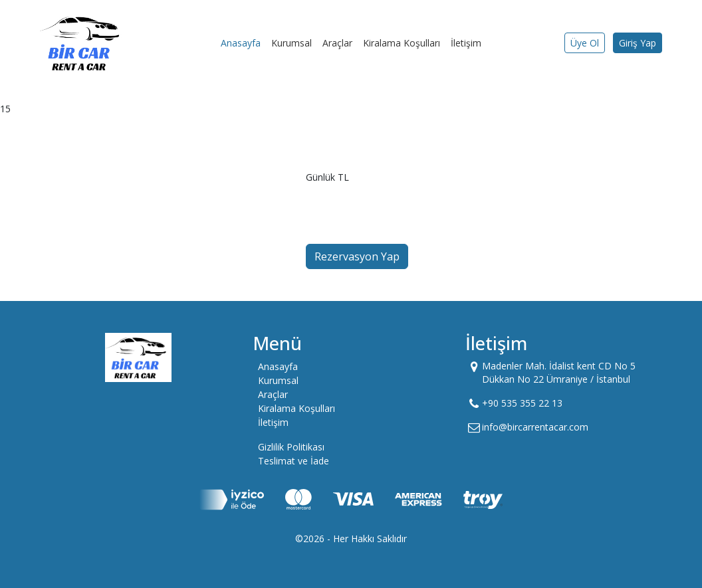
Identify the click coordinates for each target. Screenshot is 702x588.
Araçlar (337, 43)
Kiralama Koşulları (402, 43)
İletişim (466, 43)
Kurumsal (292, 43)
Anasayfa (241, 43)
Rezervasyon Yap (357, 256)
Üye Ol (585, 43)
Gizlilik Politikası (291, 447)
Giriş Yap (638, 43)
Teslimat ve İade (293, 461)
